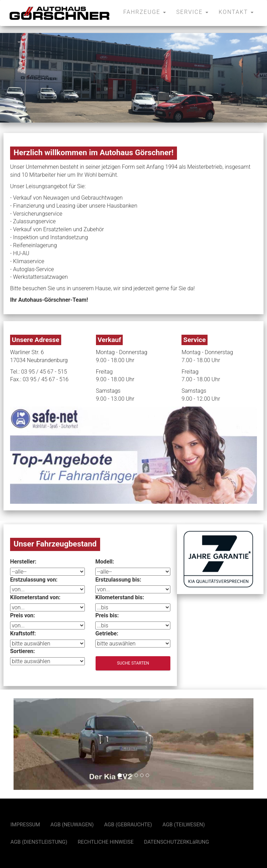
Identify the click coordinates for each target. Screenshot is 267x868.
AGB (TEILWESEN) (184, 825)
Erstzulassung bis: (118, 580)
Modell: (105, 562)
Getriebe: (107, 633)
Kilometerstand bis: (120, 597)
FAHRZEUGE (145, 12)
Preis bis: (107, 615)
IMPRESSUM (25, 825)
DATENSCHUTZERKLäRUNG (176, 842)
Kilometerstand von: (35, 597)
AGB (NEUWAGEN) (72, 825)
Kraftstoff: (23, 633)
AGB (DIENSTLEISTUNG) (39, 842)
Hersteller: (23, 562)
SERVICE (192, 12)
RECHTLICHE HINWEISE (106, 842)
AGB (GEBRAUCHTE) (128, 825)
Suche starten (133, 663)
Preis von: (23, 615)
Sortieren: (22, 651)
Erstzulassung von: (34, 580)
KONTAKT (236, 12)
